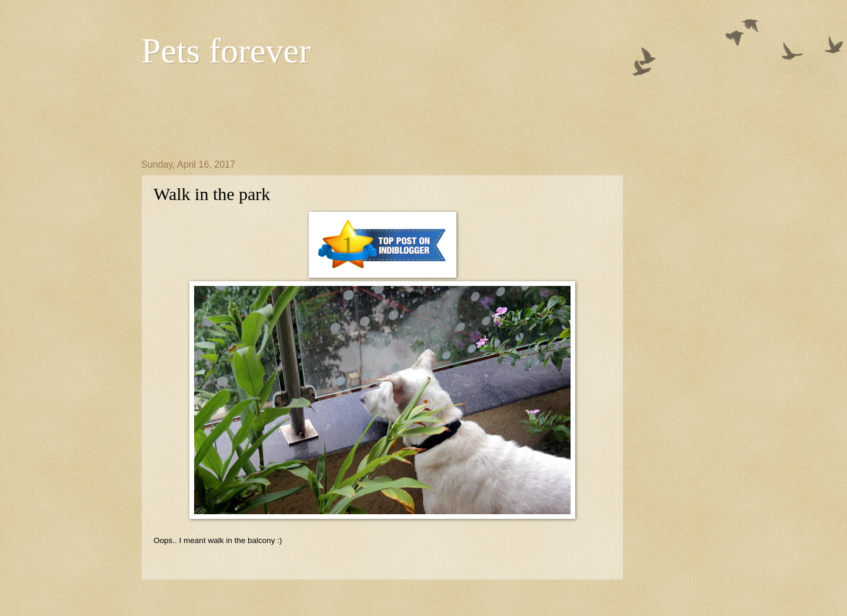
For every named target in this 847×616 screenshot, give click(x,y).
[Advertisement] (355, 112)
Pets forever (226, 51)
